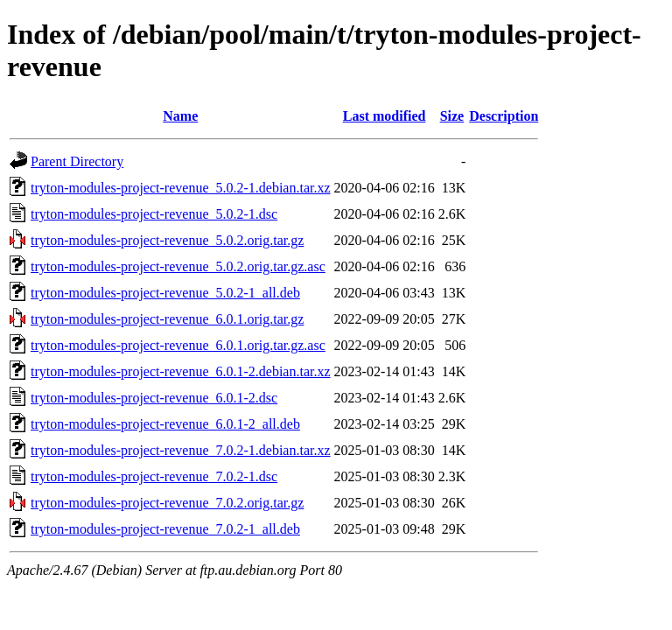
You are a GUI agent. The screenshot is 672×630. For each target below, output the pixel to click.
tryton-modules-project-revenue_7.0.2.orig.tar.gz (167, 503)
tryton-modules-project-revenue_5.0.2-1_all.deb (165, 293)
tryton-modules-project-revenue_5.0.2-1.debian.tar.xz (181, 188)
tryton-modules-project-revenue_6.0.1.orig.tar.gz (167, 319)
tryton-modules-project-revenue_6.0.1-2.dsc (154, 398)
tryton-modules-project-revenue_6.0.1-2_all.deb (165, 424)
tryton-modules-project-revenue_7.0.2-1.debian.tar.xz (181, 450)
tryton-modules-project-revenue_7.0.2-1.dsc (154, 476)
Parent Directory (77, 161)
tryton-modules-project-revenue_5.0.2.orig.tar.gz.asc (178, 266)
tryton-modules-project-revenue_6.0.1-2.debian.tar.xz (181, 371)
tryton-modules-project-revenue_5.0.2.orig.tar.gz (167, 240)
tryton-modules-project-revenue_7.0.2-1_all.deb (165, 529)
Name (180, 116)
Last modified (385, 116)
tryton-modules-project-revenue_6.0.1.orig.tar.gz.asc (178, 345)
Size (452, 116)
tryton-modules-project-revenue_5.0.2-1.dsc (154, 214)
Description (504, 116)
